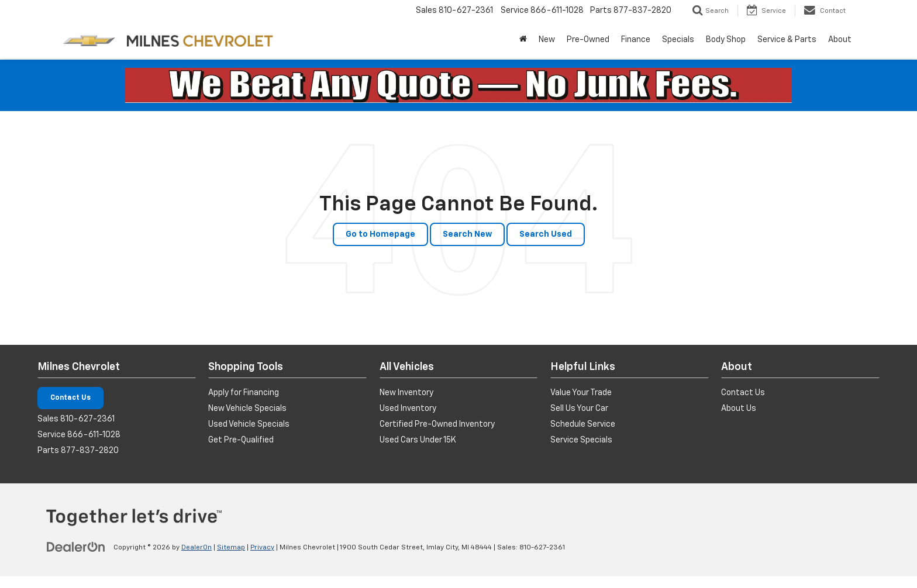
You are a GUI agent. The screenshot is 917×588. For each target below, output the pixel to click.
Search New (467, 234)
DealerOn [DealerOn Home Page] (196, 548)
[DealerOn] (76, 547)
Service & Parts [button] (787, 40)
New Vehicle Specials (247, 409)
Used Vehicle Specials (249, 424)
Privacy (262, 548)
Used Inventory (408, 409)
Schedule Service (583, 424)
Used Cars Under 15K (418, 440)
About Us (739, 409)
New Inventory (406, 393)
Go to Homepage (380, 234)
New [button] (547, 40)
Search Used (546, 234)
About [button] (840, 40)
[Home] (523, 40)
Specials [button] (678, 40)
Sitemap (231, 548)
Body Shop (726, 40)
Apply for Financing (244, 393)
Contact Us (70, 398)
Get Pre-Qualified (241, 440)
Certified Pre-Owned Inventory (437, 424)
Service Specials (581, 440)
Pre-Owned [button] (588, 40)
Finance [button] (636, 40)
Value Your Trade (581, 393)
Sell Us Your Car (579, 409)
